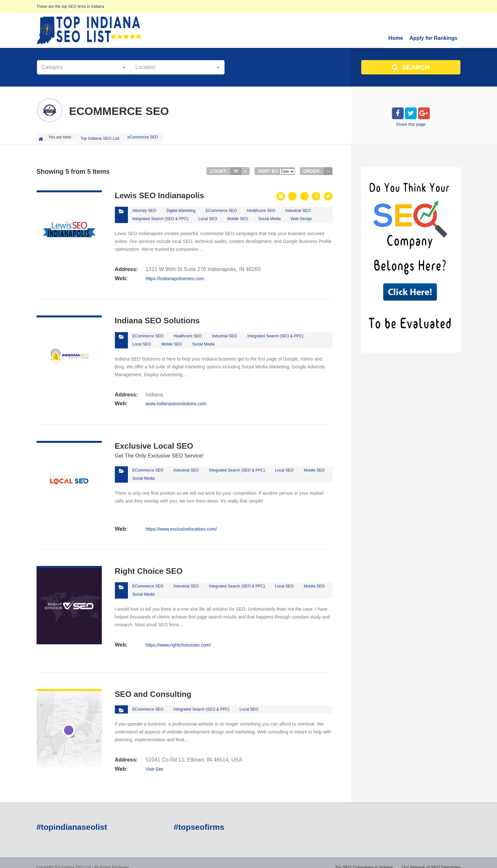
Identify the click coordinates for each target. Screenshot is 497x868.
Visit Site (154, 758)
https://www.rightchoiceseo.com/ (178, 635)
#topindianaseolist (71, 818)
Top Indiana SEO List (100, 137)
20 (236, 169)
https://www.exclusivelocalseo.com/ (181, 520)
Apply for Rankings (434, 38)
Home (396, 38)
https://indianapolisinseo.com (175, 274)
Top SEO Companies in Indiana (291, 858)
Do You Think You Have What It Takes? (427, 858)
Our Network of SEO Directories (356, 858)
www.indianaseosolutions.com (176, 397)
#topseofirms (198, 818)
